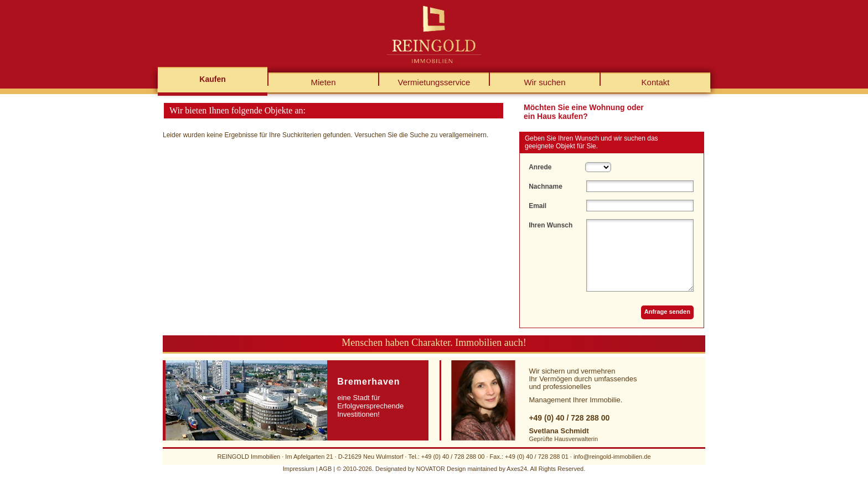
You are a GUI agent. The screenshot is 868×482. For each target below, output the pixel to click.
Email (538, 206)
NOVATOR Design (441, 469)
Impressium (299, 469)
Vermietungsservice (434, 82)
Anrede (540, 167)
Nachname (546, 186)
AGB (325, 469)
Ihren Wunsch (551, 225)
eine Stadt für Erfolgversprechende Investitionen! (370, 398)
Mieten (323, 82)
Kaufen (212, 79)
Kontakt (656, 82)
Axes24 (517, 469)
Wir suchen (544, 82)
